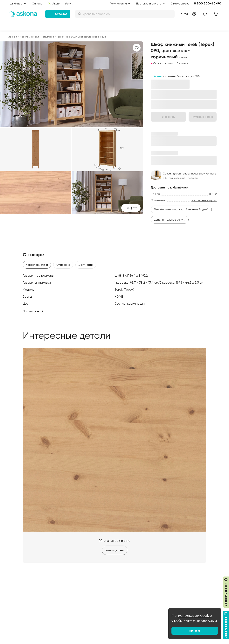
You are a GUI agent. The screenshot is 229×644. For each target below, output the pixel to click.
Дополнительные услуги (170, 220)
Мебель (24, 37)
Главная (12, 37)
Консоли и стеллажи (42, 37)
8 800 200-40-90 (208, 3)
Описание (63, 265)
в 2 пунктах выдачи (204, 200)
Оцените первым (162, 63)
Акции (54, 4)
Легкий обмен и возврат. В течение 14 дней (181, 209)
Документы (86, 265)
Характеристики (37, 265)
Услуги (69, 4)
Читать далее (115, 550)
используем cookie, (195, 616)
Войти (183, 14)
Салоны (37, 4)
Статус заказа (180, 4)
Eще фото (131, 208)
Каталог (58, 14)
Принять (195, 631)
